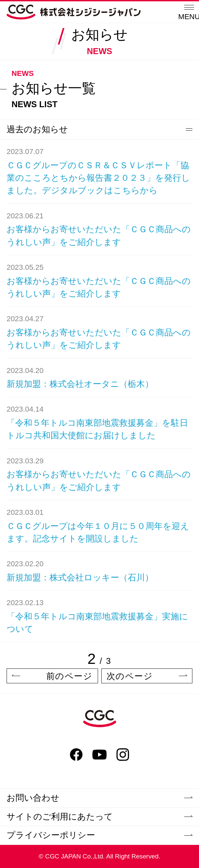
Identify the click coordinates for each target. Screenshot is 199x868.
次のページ (147, 676)
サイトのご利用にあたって (99, 817)
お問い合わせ (99, 798)
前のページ (52, 676)
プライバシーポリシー (99, 835)
